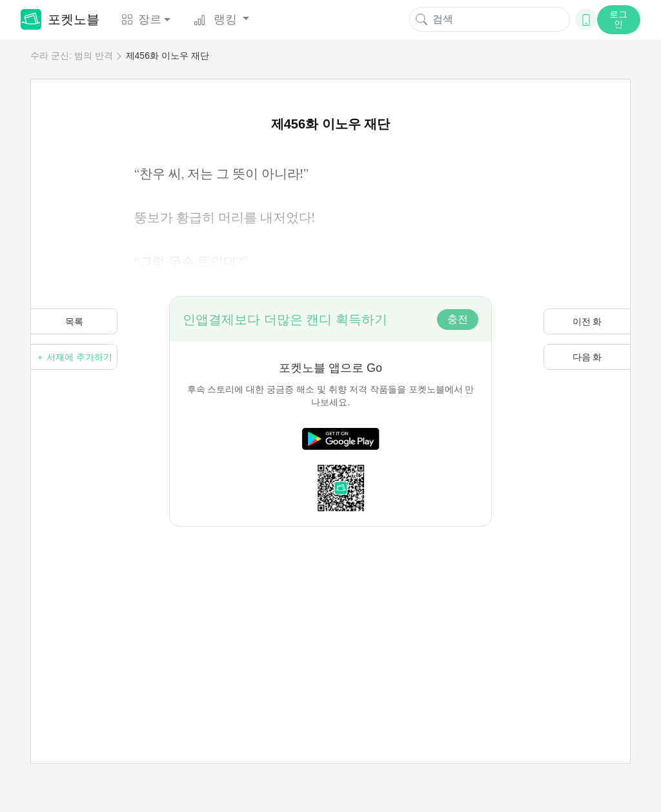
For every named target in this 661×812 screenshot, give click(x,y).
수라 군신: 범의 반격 (72, 56)
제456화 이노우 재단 (168, 56)
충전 (458, 319)
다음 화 (587, 357)
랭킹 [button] (217, 19)
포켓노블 (60, 19)
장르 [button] (141, 19)
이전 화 (587, 321)
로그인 (618, 19)
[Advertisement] (330, 617)
